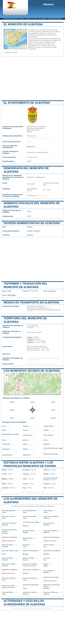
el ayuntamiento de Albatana (27, 103)
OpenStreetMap (48, 394)
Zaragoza (26, 474)
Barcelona (26, 470)
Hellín (12, 418)
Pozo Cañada (48, 435)
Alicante (25, 484)
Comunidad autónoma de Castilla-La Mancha (17, 19)
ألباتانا (9, 291)
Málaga (46, 474)
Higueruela (26, 455)
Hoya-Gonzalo (7, 455)
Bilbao (4, 484)
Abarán (25, 449)
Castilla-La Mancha (34, 231)
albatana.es (31, 147)
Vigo (24, 488)
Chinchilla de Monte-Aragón (53, 448)
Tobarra (12, 402)
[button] (7, 376)
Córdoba (46, 484)
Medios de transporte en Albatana (31, 302)
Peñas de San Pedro (51, 454)
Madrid (4, 470)
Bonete (25, 440)
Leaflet (32, 394)
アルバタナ (34, 291)
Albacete (30, 235)
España (29, 227)
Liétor (45, 440)
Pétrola (46, 430)
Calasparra (6, 449)
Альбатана (52, 291)
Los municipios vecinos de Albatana (32, 371)
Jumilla (53, 418)
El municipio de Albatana (23, 24)
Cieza (25, 444)
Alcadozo (47, 444)
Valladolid (5, 488)
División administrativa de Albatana (32, 223)
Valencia (46, 470)
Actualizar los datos (11, 52)
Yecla (4, 440)
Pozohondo (6, 444)
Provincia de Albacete (39, 19)
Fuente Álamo (48, 426)
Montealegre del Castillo (10, 434)
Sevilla (4, 474)
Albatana (48, 4)
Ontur (32, 402)
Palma (25, 479)
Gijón (45, 488)
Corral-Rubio (27, 435)
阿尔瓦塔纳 (11, 295)
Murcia (5, 479)
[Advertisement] (32, 78)
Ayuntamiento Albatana (55, 19)
